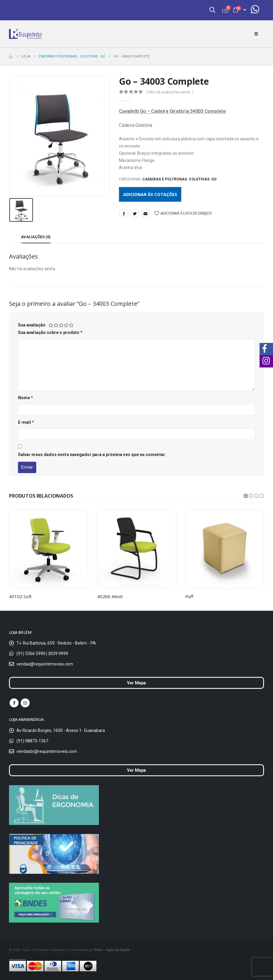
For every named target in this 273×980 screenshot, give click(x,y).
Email (146, 214)
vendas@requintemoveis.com (45, 664)
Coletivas (199, 179)
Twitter (135, 214)
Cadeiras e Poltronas (165, 179)
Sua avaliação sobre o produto (50, 332)
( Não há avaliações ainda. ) (170, 92)
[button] (246, 496)
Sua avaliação (32, 325)
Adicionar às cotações (150, 194)
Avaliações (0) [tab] (36, 237)
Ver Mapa (136, 683)
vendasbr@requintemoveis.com (47, 751)
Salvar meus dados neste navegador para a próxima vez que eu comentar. (92, 455)
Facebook (124, 214)
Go (214, 179)
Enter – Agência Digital (112, 950)
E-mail (26, 422)
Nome (25, 398)
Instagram (25, 703)
